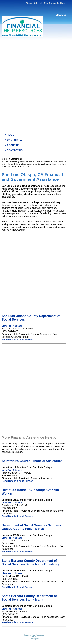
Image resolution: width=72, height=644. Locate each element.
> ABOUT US (12, 145)
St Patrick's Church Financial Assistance (32, 461)
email (34, 637)
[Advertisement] (36, 77)
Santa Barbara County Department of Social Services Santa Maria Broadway (30, 562)
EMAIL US (61, 15)
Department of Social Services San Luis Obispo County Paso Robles (31, 527)
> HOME (9, 135)
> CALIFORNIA (13, 140)
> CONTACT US (14, 150)
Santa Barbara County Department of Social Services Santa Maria (29, 598)
